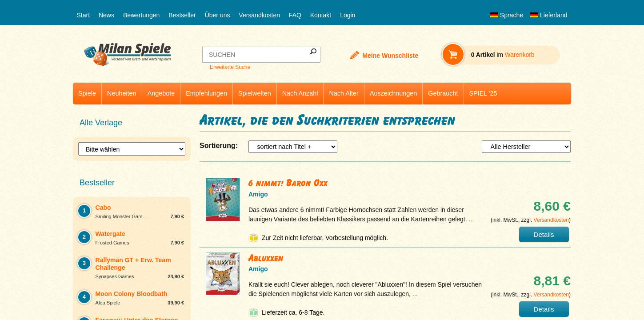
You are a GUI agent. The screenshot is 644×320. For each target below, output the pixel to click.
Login (348, 15)
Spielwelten (255, 93)
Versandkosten (259, 15)
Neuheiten (122, 93)
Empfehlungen (206, 93)
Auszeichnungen (393, 93)
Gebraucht (443, 93)
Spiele (87, 93)
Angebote (161, 93)
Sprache (507, 15)
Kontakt (321, 15)
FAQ (295, 15)
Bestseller (182, 15)
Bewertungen (142, 15)
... (472, 219)
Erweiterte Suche (230, 67)
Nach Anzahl (300, 93)
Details (544, 234)
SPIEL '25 (483, 93)
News (106, 15)
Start (84, 15)
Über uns (218, 15)
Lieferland (549, 15)
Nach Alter (344, 93)
